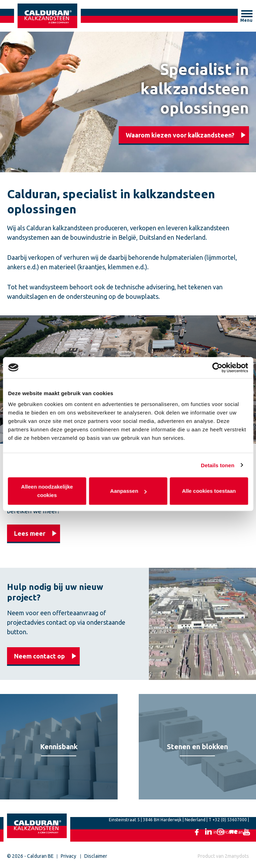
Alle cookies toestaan (209, 491)
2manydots (237, 856)
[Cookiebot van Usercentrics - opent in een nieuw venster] (217, 367)
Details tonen (218, 465)
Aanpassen (128, 491)
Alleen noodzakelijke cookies (47, 491)
